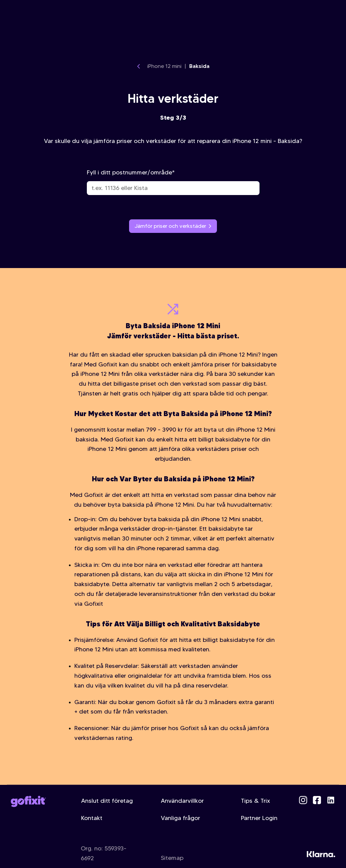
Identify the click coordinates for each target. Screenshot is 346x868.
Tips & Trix (255, 801)
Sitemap (172, 858)
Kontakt (92, 818)
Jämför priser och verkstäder (173, 226)
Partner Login (259, 818)
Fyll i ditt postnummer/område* (173, 182)
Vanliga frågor (180, 818)
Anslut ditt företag (107, 801)
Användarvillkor (182, 801)
